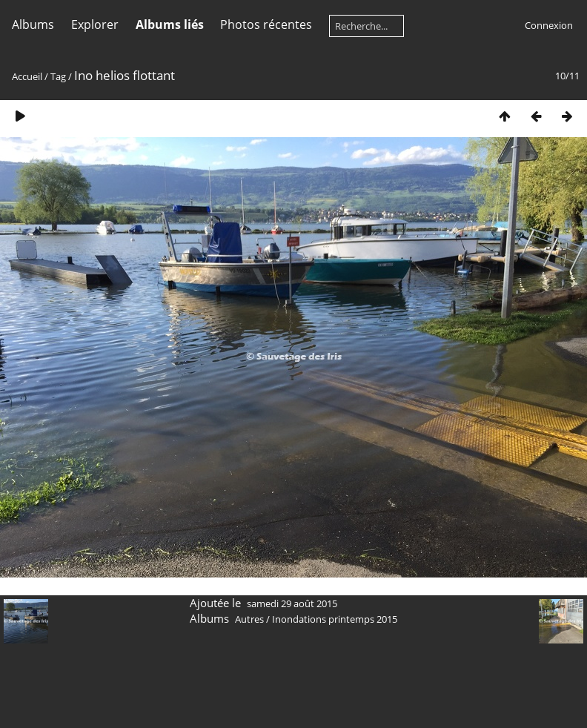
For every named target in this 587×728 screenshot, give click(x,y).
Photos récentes (266, 24)
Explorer (95, 24)
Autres (249, 619)
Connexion (549, 25)
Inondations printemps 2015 (335, 619)
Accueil (27, 76)
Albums (33, 24)
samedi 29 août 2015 (292, 603)
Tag (58, 76)
